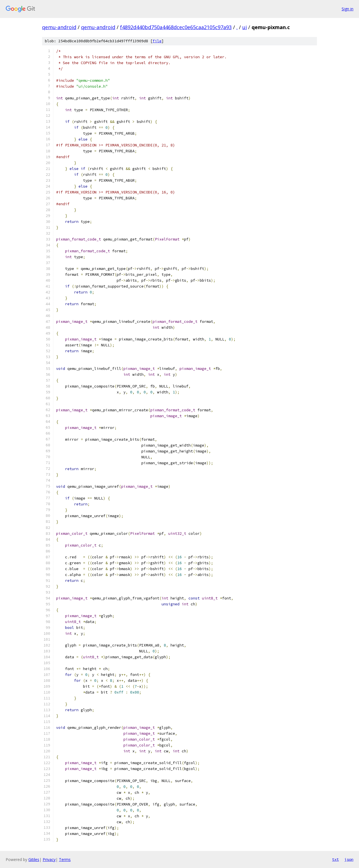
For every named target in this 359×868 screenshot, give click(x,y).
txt (335, 859)
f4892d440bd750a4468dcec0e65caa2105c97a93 (176, 27)
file (157, 41)
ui (245, 27)
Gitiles (34, 859)
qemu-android (59, 27)
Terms (65, 859)
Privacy (49, 859)
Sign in (348, 9)
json (349, 859)
